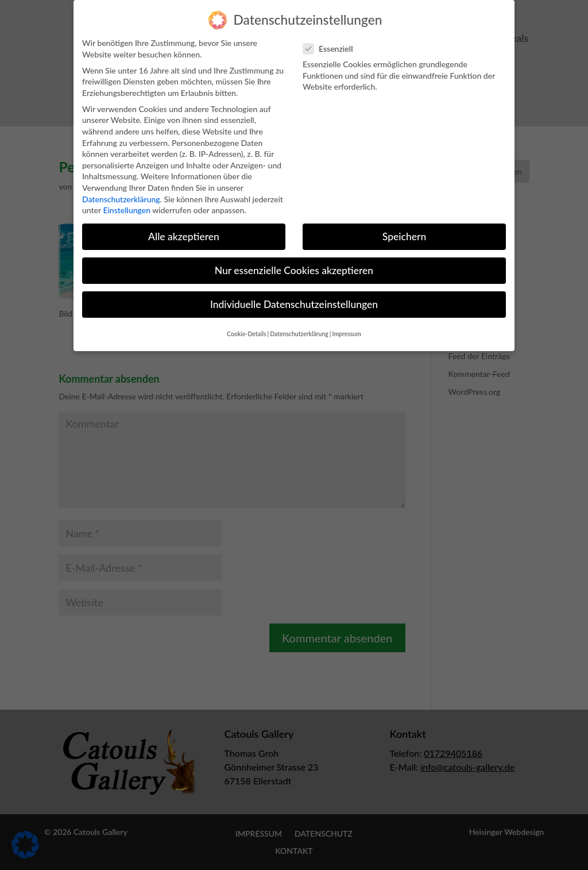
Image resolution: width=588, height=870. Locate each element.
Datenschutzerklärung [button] (299, 324)
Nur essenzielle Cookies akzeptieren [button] (294, 261)
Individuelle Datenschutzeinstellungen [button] (294, 295)
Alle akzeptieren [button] (184, 226)
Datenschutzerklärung (121, 189)
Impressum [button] (347, 324)
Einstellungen (127, 200)
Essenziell (333, 38)
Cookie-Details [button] (246, 324)
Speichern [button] (404, 226)
